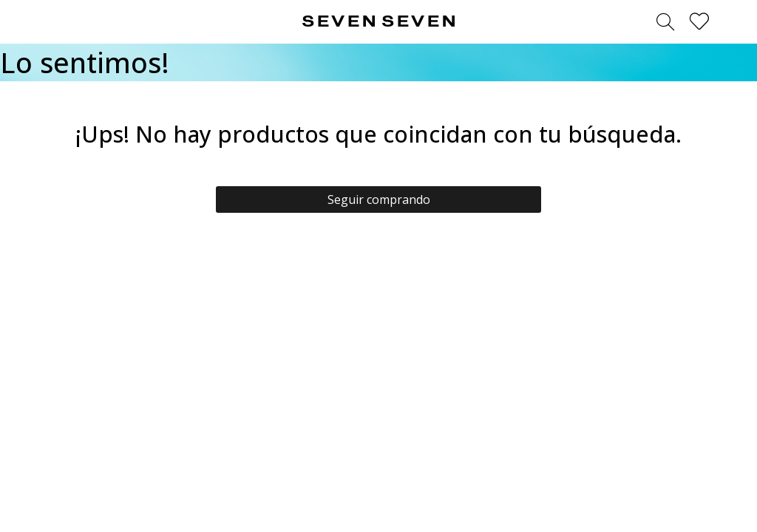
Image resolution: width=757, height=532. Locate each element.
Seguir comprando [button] (379, 199)
